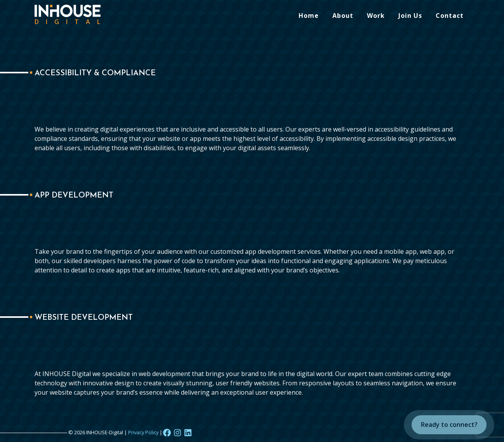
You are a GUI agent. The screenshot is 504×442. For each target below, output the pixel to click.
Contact (450, 16)
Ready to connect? (449, 425)
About (343, 16)
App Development (74, 196)
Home (309, 16)
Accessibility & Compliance (95, 73)
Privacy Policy (143, 432)
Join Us (410, 16)
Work (376, 16)
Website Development (84, 318)
